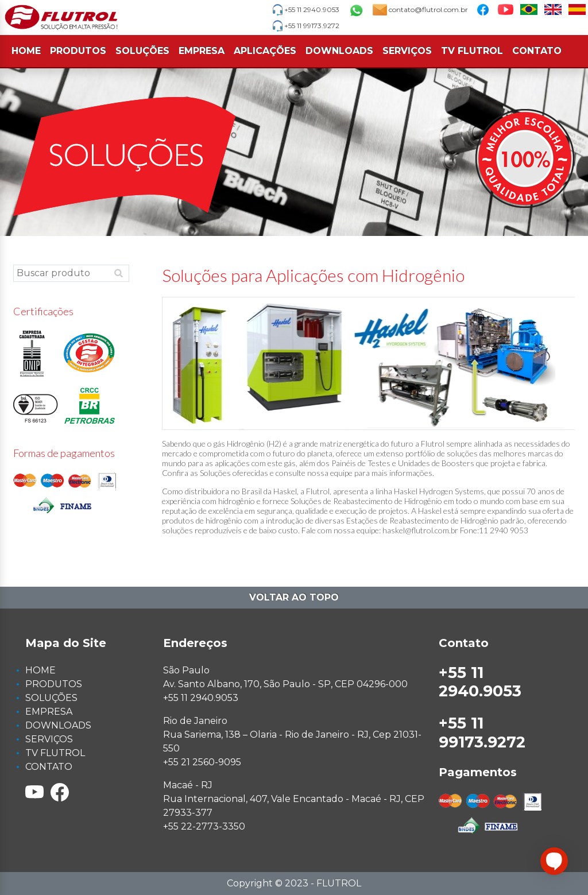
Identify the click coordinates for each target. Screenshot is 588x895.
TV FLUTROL (472, 51)
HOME (26, 51)
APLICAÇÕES (265, 51)
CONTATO (537, 51)
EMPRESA (202, 51)
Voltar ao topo (294, 597)
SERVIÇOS (407, 51)
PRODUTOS (78, 51)
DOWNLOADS (339, 51)
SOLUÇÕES (142, 51)
